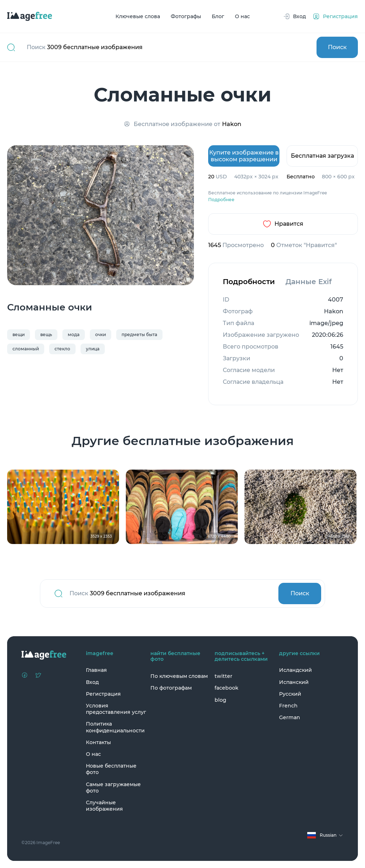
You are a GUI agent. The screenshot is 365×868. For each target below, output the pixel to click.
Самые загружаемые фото (113, 788)
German (290, 717)
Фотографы (186, 16)
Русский (290, 694)
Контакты (98, 742)
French (288, 706)
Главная (96, 670)
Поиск (337, 47)
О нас (242, 16)
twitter (223, 676)
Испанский (294, 682)
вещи (19, 334)
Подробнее (221, 200)
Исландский (295, 670)
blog (220, 700)
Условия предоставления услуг (116, 709)
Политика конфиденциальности (115, 727)
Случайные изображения (104, 806)
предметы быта (139, 334)
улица (93, 349)
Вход (92, 682)
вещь (46, 334)
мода (74, 334)
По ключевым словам (179, 676)
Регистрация (103, 694)
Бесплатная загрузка (322, 156)
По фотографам (171, 688)
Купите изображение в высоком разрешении (244, 156)
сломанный (26, 349)
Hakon (232, 124)
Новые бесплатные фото (111, 769)
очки (101, 334)
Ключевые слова (138, 16)
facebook (227, 688)
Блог (218, 16)
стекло (62, 349)
